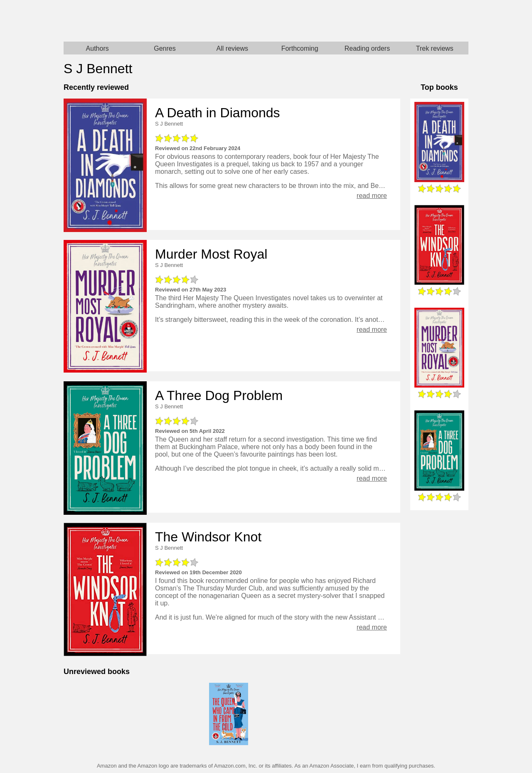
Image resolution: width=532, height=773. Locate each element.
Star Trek (367, 21)
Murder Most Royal (211, 254)
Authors (97, 48)
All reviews (232, 48)
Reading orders (367, 48)
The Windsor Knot (208, 537)
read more (372, 196)
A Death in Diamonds (218, 113)
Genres (165, 48)
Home (165, 21)
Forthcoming (300, 48)
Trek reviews (435, 48)
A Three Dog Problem (219, 395)
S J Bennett (169, 124)
